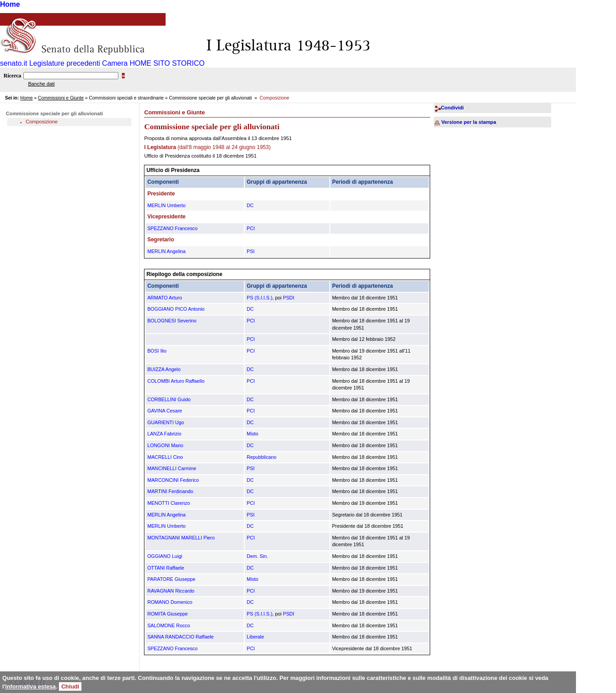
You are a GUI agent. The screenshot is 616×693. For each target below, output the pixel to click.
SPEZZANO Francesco (172, 228)
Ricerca (12, 76)
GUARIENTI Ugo (166, 422)
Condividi (452, 108)
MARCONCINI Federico (173, 480)
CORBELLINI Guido (169, 399)
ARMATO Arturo (164, 298)
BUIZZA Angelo (164, 369)
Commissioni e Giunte (61, 98)
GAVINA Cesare (164, 411)
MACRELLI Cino (165, 457)
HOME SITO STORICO (167, 63)
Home (10, 4)
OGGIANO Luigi (164, 556)
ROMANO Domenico (170, 602)
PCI (251, 228)
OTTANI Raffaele (166, 568)
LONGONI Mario (165, 445)
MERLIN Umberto (166, 205)
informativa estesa (31, 686)
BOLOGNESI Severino (172, 321)
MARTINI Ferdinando (170, 491)
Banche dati (41, 84)
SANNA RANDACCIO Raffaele (180, 637)
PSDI (289, 298)
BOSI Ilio (157, 351)
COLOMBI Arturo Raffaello (176, 381)
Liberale (255, 637)
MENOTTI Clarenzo (169, 503)
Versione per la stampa (469, 122)
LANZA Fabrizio (164, 434)
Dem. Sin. (257, 556)
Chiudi (70, 686)
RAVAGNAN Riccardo (171, 591)
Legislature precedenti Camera (79, 63)
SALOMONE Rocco (169, 625)
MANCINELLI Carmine (172, 468)
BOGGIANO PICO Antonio (176, 309)
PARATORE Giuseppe (171, 579)
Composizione (42, 122)
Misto (252, 434)
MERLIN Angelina (166, 251)
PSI (250, 251)
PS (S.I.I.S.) (259, 298)
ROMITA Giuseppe (167, 614)
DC (250, 205)
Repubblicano (261, 457)
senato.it (13, 63)
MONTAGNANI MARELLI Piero (181, 538)
